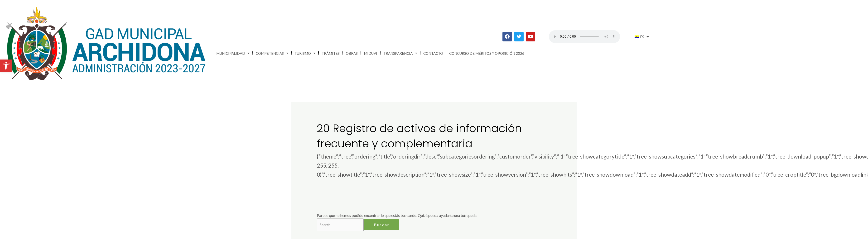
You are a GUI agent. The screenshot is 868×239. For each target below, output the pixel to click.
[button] (6, 66)
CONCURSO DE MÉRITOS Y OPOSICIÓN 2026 (487, 53)
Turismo (305, 53)
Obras (352, 53)
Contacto (433, 53)
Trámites (331, 53)
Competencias (272, 53)
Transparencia (400, 53)
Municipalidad (233, 53)
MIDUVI (371, 53)
